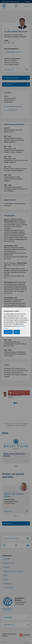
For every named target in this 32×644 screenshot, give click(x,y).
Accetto (17, 332)
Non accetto (8, 332)
